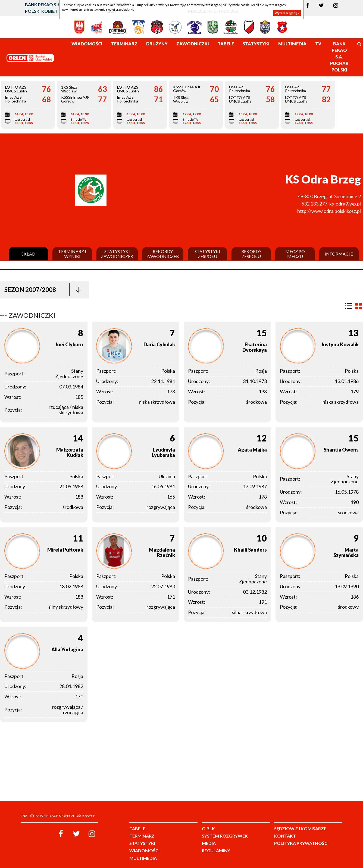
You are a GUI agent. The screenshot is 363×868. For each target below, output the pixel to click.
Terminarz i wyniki (72, 254)
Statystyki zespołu (207, 254)
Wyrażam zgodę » (287, 13)
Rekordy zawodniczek (163, 254)
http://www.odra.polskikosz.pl (329, 211)
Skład (28, 254)
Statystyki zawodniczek (117, 254)
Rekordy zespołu (251, 254)
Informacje (339, 254)
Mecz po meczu (295, 254)
